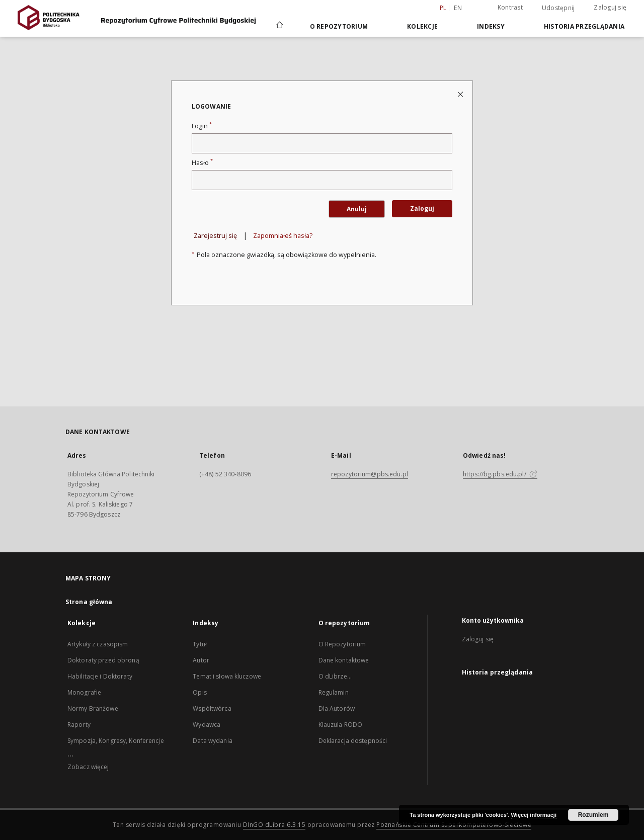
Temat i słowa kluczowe (227, 676)
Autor (201, 660)
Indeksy (491, 26)
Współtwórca (212, 708)
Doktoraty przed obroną (103, 660)
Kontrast (510, 7)
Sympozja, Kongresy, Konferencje (116, 741)
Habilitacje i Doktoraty (100, 676)
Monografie (84, 692)
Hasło (202, 163)
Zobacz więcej (88, 767)
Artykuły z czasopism (98, 644)
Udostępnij (558, 8)
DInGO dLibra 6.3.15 (274, 825)
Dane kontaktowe (344, 660)
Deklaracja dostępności (353, 741)
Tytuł (200, 644)
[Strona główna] (279, 26)
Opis (199, 692)
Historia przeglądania (584, 26)
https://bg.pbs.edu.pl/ (500, 474)
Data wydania (212, 741)
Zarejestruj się (215, 236)
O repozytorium (339, 26)
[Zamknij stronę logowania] (461, 94)
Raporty (79, 725)
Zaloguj (422, 208)
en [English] (458, 8)
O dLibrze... (335, 676)
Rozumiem (593, 815)
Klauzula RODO (341, 725)
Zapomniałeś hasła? (283, 236)
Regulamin (334, 692)
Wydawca (207, 725)
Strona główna (89, 602)
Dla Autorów (337, 708)
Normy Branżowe (93, 708)
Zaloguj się (610, 7)
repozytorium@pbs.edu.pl (370, 474)
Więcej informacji (534, 815)
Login (202, 126)
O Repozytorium (342, 644)
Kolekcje (422, 26)
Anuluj (357, 209)
